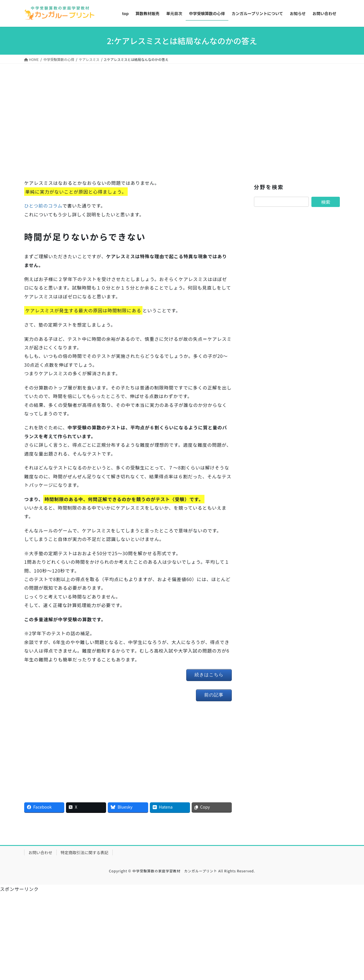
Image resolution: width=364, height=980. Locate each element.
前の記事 (214, 695)
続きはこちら (209, 675)
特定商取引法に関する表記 (84, 852)
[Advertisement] (128, 124)
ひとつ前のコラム (43, 206)
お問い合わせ (40, 852)
